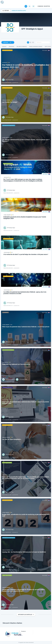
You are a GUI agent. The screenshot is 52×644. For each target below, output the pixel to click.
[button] (26, 20)
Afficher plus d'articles (26, 615)
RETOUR (6, 11)
